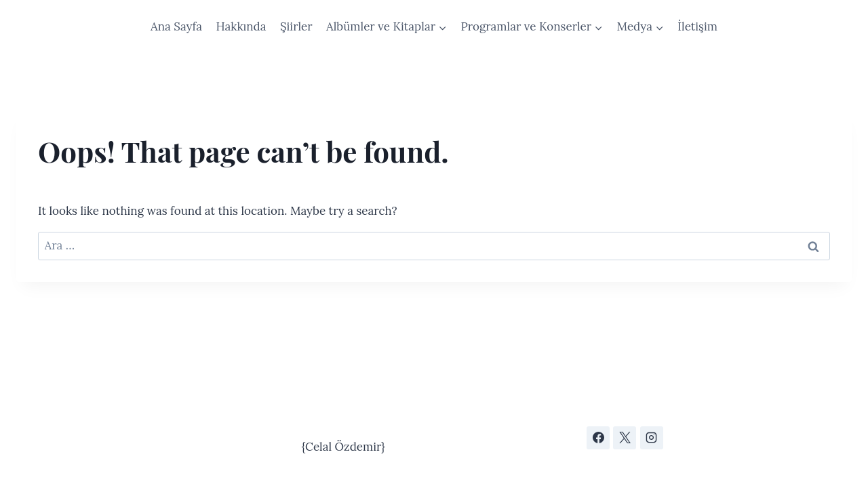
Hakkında (241, 26)
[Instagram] (652, 438)
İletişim (697, 26)
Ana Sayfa (176, 26)
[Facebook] (598, 438)
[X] (625, 438)
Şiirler (296, 26)
